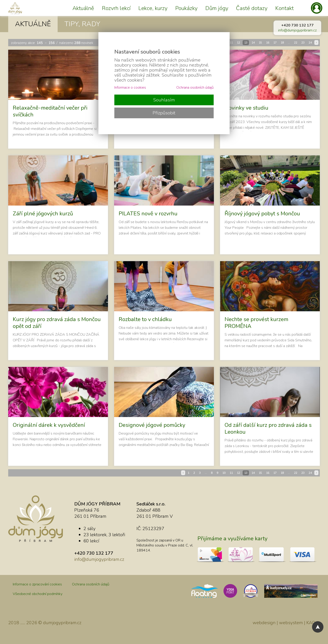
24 (310, 43)
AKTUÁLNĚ (33, 24)
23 (303, 43)
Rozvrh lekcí (116, 8)
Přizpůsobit (164, 113)
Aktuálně (83, 8)
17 (275, 43)
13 (246, 43)
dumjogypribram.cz (62, 623)
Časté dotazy (252, 8)
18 (282, 43)
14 (253, 43)
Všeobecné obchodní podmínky (38, 594)
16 (268, 43)
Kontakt (284, 8)
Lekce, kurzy (153, 8)
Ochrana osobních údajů (91, 584)
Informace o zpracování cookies (37, 584)
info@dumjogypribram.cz (297, 30)
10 (224, 473)
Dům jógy (217, 8)
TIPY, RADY (82, 24)
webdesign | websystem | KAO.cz (286, 623)
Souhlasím (164, 100)
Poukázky (186, 8)
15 (260, 43)
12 (238, 43)
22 (296, 43)
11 (231, 43)
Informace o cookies (130, 88)
